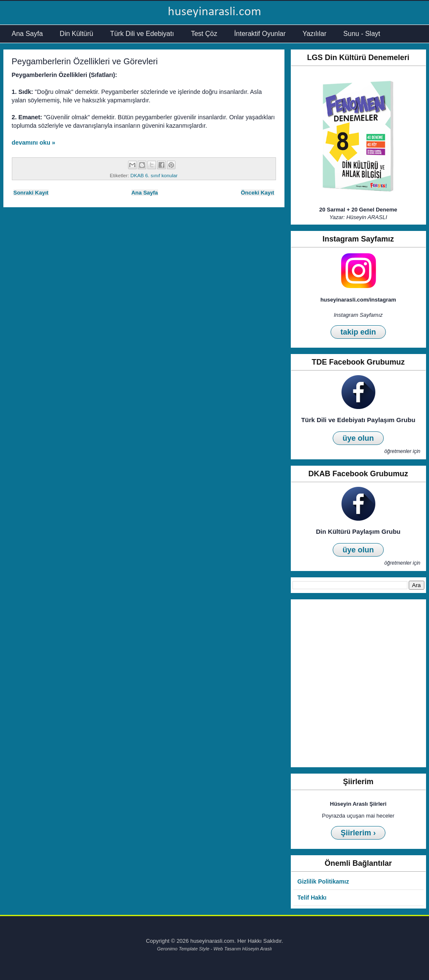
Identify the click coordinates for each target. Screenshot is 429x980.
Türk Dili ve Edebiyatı (142, 34)
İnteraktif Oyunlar (260, 34)
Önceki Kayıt (258, 193)
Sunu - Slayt (362, 34)
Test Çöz (204, 34)
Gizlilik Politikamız (323, 881)
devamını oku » (34, 143)
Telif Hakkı (312, 898)
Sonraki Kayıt (31, 193)
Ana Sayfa (27, 34)
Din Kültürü (76, 34)
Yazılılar (315, 34)
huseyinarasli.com (214, 12)
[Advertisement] (94, 683)
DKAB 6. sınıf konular (154, 175)
